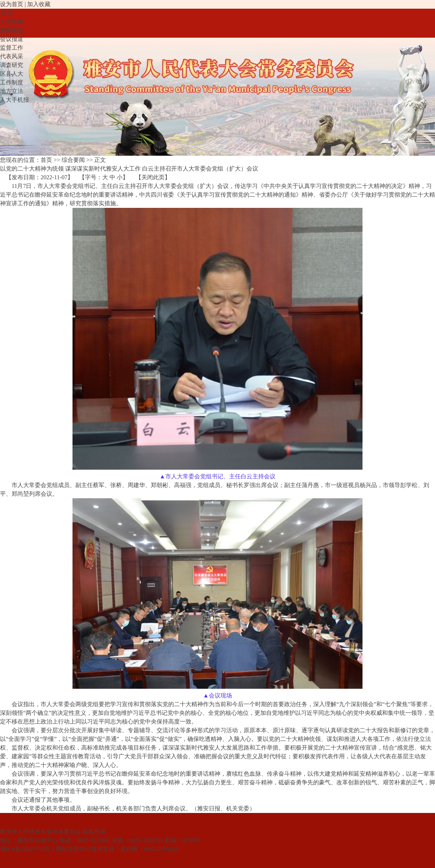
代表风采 (12, 56)
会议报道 (12, 39)
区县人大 (12, 74)
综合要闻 (73, 160)
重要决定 (12, 30)
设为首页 (12, 4)
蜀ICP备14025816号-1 (27, 849)
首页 (46, 160)
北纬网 (129, 849)
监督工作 (12, 48)
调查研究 (12, 65)
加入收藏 (39, 4)
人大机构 (12, 22)
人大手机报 (14, 100)
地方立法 (12, 91)
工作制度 (12, 82)
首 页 (7, 13)
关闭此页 (153, 177)
